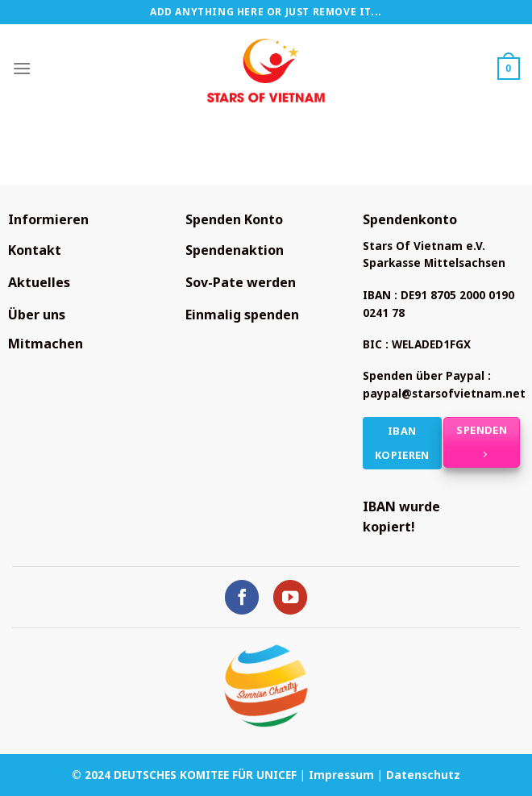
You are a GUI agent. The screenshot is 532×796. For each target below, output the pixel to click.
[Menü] (22, 68)
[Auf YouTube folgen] (291, 597)
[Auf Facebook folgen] (242, 597)
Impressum (341, 775)
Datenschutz (423, 775)
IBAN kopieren (402, 443)
